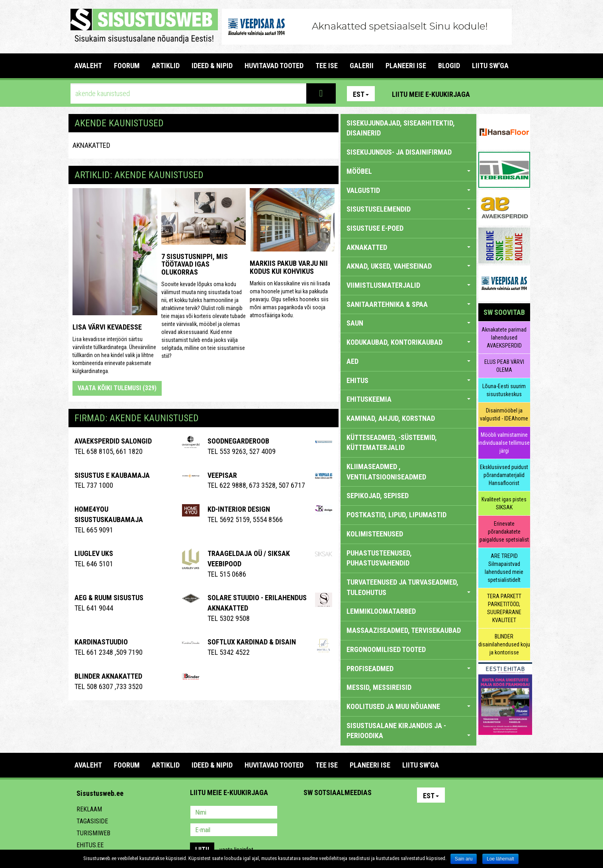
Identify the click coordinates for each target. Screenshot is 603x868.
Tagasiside (92, 821)
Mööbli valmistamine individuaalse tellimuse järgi (504, 443)
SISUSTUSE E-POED (375, 228)
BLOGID (449, 66)
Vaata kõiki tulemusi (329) (117, 388)
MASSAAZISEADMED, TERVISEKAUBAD (404, 630)
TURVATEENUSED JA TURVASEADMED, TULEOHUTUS (408, 587)
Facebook (505, 94)
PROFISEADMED (408, 669)
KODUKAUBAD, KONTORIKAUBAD (408, 342)
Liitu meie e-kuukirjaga (431, 94)
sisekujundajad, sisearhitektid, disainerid (401, 128)
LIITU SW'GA (490, 66)
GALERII (362, 66)
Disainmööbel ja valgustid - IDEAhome (504, 414)
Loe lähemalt (500, 859)
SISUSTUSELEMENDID (408, 209)
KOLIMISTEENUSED (375, 534)
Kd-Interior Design (239, 509)
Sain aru (464, 859)
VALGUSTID (408, 190)
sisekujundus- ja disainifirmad (399, 152)
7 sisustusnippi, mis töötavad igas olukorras (195, 264)
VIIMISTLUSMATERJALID (408, 285)
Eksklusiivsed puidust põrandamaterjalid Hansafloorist (504, 475)
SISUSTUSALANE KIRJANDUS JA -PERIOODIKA (408, 731)
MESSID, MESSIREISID (379, 687)
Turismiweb (93, 833)
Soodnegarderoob (238, 441)
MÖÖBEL (408, 171)
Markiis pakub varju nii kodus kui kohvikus (289, 267)
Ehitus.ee (90, 845)
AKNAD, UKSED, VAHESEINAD (408, 266)
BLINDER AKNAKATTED (108, 676)
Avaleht (88, 66)
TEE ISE (327, 66)
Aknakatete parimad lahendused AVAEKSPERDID (504, 338)
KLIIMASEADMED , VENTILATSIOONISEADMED (386, 472)
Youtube (522, 94)
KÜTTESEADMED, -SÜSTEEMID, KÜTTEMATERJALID (392, 443)
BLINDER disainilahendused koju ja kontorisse (504, 644)
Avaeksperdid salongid (113, 441)
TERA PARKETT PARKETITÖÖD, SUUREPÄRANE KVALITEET (504, 608)
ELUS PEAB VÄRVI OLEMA (504, 366)
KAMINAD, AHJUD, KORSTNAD (391, 418)
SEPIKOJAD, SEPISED (378, 496)
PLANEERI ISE (406, 66)
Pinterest (488, 94)
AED (408, 361)
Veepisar (222, 475)
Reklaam (89, 809)
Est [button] (361, 94)
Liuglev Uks (94, 553)
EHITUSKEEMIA (408, 399)
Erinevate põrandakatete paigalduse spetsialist (504, 532)
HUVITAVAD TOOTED (274, 66)
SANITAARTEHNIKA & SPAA (408, 304)
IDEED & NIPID (212, 66)
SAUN (408, 323)
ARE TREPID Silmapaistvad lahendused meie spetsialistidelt (504, 568)
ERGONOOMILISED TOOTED (386, 649)
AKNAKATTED (91, 145)
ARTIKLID (166, 66)
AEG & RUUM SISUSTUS (109, 598)
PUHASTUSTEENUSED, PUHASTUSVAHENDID (379, 558)
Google (380, 813)
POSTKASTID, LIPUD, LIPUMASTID (396, 515)
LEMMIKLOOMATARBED (381, 611)
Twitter (362, 813)
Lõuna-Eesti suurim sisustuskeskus (504, 390)
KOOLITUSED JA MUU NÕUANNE (408, 706)
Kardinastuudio (101, 642)
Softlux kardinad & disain (252, 642)
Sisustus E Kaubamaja (112, 475)
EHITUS (408, 380)
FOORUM (127, 66)
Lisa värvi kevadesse (107, 327)
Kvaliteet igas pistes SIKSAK (504, 503)
